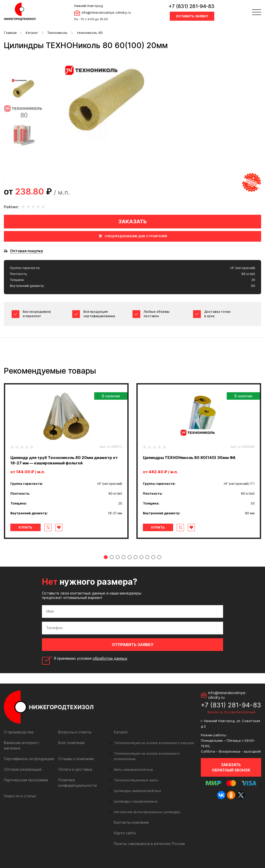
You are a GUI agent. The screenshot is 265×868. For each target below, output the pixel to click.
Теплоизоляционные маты (136, 780)
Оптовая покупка (27, 251)
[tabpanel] (66, 461)
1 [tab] (106, 557)
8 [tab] (147, 557)
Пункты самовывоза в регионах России (149, 844)
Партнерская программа (26, 780)
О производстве (19, 732)
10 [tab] (159, 557)
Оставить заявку (192, 16)
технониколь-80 (90, 33)
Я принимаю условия (91, 658)
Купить (25, 527)
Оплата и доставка (75, 769)
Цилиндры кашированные (136, 801)
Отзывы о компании (76, 759)
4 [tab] (124, 557)
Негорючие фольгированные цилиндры (147, 812)
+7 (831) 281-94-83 (191, 6)
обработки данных (110, 658)
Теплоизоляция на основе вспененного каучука (154, 743)
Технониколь (57, 33)
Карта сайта (125, 833)
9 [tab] (153, 557)
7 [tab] (141, 557)
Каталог (32, 33)
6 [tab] (135, 557)
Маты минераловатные (133, 769)
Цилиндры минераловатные (138, 791)
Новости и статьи (20, 796)
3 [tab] (118, 557)
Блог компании (71, 743)
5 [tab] (130, 557)
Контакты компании (131, 822)
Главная (10, 33)
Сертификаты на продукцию (29, 759)
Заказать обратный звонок (231, 767)
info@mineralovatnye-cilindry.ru (106, 13)
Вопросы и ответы (75, 732)
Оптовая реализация (23, 769)
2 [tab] (112, 557)
